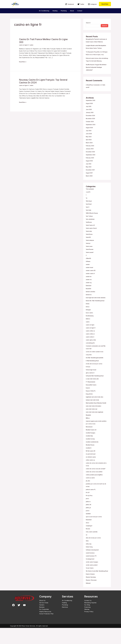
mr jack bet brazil (91, 467)
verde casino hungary (93, 575)
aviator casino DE (91, 281)
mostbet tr (89, 461)
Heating (54, 11)
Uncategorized (91, 572)
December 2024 (91, 126)
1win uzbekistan (91, 230)
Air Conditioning (43, 11)
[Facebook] (70, 4)
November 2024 (91, 129)
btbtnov (88, 329)
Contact (81, 11)
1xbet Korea (90, 245)
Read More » (23, 62)
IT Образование (91, 393)
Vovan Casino (90, 581)
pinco (88, 512)
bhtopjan (89, 320)
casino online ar (91, 345)
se (87, 548)
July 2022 (89, 175)
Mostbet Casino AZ (92, 443)
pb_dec (88, 494)
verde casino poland (92, 578)
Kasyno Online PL (92, 402)
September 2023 (91, 165)
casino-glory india (92, 351)
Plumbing (64, 11)
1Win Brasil (89, 212)
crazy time (89, 365)
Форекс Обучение (92, 596)
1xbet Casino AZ (91, 236)
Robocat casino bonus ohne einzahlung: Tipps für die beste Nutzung (96, 69)
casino (88, 332)
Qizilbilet (88, 527)
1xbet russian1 (90, 263)
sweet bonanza (91, 566)
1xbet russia (90, 257)
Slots (87, 554)
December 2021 (91, 181)
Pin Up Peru (90, 509)
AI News (89, 272)
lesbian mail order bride (93, 411)
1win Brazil (89, 215)
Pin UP (88, 506)
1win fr (88, 218)
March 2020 (90, 187)
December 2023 (91, 162)
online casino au (91, 473)
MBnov (88, 431)
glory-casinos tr (91, 383)
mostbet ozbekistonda (93, 455)
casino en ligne (91, 336)
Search (88, 23)
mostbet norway (91, 452)
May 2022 (89, 178)
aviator (88, 275)
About (73, 11)
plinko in (89, 515)
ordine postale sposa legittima (95, 488)
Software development (93, 563)
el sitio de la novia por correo (95, 374)
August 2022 (90, 171)
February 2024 (91, 156)
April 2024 (89, 150)
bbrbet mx (89, 305)
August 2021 (90, 184)
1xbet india (89, 242)
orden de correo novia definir (95, 485)
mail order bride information (95, 419)
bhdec (88, 314)
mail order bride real (92, 422)
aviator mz (89, 290)
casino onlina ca (91, 342)
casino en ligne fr (25, 45)
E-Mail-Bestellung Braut (93, 371)
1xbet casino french (92, 239)
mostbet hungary (91, 446)
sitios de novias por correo (94, 551)
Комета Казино (91, 590)
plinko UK (89, 518)
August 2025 (90, 114)
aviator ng (89, 293)
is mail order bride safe (93, 390)
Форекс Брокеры (92, 593)
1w (87, 209)
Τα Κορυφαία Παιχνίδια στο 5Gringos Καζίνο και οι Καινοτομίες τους (95, 60)
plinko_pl (89, 521)
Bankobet (89, 296)
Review (88, 542)
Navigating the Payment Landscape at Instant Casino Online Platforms (95, 42)
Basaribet (89, 299)
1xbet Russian (90, 260)
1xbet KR (89, 248)
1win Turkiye (90, 227)
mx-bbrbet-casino (92, 470)
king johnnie (90, 405)
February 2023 (91, 168)
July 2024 (89, 141)
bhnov (88, 317)
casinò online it (91, 348)
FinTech (88, 377)
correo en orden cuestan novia (96, 362)
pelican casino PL (91, 503)
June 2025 (89, 120)
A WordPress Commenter (94, 96)
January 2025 (90, 123)
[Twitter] (81, 4)
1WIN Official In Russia (93, 224)
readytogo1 (89, 539)
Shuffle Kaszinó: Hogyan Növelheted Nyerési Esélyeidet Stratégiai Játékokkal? (96, 78)
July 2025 (89, 117)
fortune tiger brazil (92, 380)
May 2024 (89, 147)
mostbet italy (90, 449)
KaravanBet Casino (92, 396)
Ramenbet (89, 533)
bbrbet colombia (91, 302)
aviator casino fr (91, 284)
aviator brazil (90, 278)
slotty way (89, 557)
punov (88, 524)
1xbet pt (88, 254)
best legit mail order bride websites (97, 308)
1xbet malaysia (90, 251)
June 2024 (89, 144)
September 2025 (91, 111)
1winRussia (89, 233)
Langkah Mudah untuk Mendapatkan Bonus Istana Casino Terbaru (97, 51)
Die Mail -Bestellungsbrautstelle (96, 368)
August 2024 (90, 138)
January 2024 (90, 159)
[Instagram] (92, 4)
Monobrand (90, 440)
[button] (105, 4)
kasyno (88, 399)
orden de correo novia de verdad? (97, 482)
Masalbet (89, 428)
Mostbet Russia (91, 458)
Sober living (90, 560)
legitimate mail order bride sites (96, 408)
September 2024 (91, 135)
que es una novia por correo (95, 530)
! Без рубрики (90, 200)
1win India (89, 221)
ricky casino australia (93, 545)
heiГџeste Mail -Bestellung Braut (96, 386)
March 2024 (90, 153)
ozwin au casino (91, 491)
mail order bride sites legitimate (96, 425)
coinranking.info (91, 354)
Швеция (89, 599)
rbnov (88, 536)
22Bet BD (89, 269)
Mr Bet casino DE (91, 464)
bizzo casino (90, 323)
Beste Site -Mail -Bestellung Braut (97, 311)
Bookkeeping (90, 326)
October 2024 (90, 132)
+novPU (89, 203)
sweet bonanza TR (92, 569)
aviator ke (89, 287)
